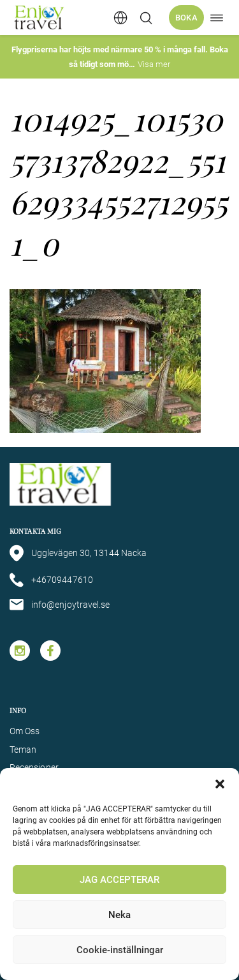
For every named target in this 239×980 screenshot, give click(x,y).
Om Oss (25, 731)
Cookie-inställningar (120, 950)
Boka (186, 18)
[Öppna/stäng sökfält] (146, 18)
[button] (220, 784)
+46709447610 (51, 580)
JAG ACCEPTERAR (119, 880)
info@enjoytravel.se (60, 605)
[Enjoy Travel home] (40, 18)
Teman (23, 750)
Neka (119, 915)
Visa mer (154, 64)
